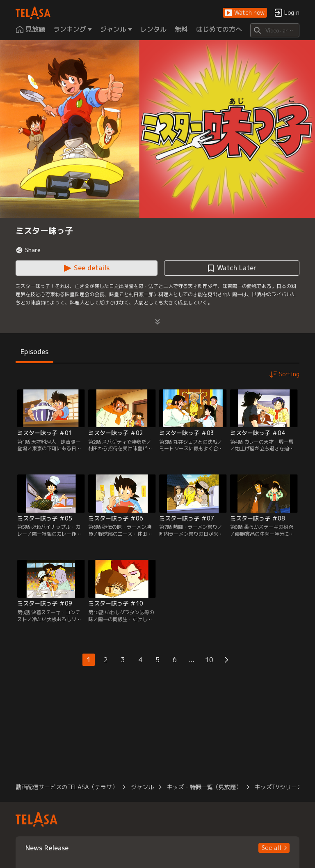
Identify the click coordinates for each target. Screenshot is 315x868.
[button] (245, 13)
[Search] (275, 30)
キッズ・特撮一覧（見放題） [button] (204, 787)
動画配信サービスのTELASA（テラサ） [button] (67, 787)
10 (209, 660)
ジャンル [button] (142, 787)
